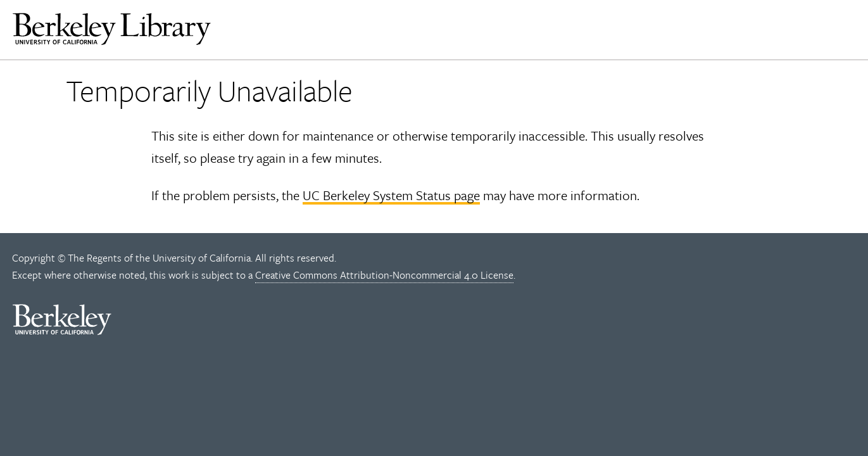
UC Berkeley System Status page (391, 195)
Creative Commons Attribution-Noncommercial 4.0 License (384, 275)
